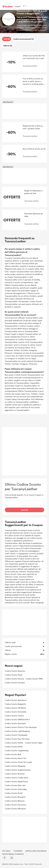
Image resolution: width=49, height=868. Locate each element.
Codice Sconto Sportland (15, 723)
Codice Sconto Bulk (13, 754)
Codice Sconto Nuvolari (15, 774)
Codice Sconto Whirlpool (15, 809)
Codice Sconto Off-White (15, 708)
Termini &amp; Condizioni (13, 854)
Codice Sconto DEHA (14, 747)
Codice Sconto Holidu (14, 743)
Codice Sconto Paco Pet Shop (17, 739)
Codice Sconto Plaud (14, 675)
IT (24, 6)
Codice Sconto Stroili (14, 793)
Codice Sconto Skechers (15, 671)
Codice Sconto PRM (34, 679)
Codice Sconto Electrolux (15, 805)
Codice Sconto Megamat (15, 766)
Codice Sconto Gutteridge (16, 789)
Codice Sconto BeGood (15, 801)
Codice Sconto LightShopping (17, 731)
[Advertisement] (24, 111)
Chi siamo (7, 851)
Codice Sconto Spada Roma (16, 781)
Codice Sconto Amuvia (14, 679)
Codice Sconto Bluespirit (15, 797)
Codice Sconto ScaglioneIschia (18, 770)
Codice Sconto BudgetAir (15, 704)
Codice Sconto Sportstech (16, 700)
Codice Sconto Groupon (15, 683)
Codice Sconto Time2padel (16, 735)
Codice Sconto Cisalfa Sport (17, 778)
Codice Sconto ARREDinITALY (17, 719)
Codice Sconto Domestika (16, 712)
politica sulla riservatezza (36, 851)
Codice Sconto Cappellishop (17, 750)
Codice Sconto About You (16, 758)
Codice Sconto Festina (14, 716)
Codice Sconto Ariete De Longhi (18, 762)
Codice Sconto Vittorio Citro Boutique (21, 727)
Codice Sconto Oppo (34, 743)
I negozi (17, 6)
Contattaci (18, 851)
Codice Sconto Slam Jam (15, 785)
